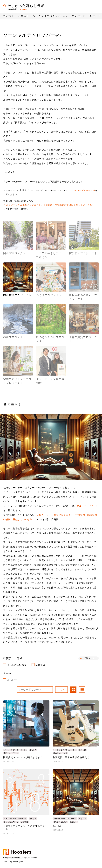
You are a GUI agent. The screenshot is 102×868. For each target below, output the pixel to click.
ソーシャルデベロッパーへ (50, 16)
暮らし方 (12, 680)
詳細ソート (89, 658)
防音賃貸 (40, 665)
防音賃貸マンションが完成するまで (23, 757)
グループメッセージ (85, 190)
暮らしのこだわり (17, 665)
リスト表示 (82, 690)
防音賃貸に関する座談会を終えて (71, 757)
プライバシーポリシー (13, 862)
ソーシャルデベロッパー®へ (15, 750)
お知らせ (24, 16)
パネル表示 (73, 690)
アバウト (9, 16)
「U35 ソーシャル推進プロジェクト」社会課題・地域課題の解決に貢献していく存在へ (49, 205)
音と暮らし (59, 826)
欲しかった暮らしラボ (24, 6)
